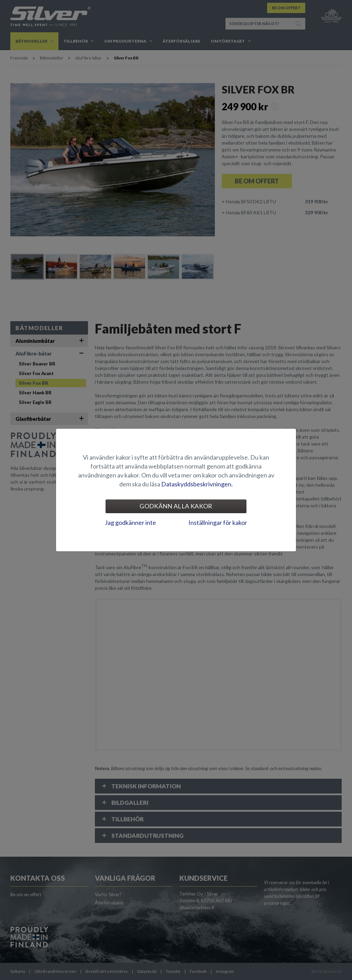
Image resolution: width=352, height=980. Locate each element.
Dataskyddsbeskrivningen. (197, 484)
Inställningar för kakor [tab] (218, 522)
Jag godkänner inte (130, 522)
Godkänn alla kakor (176, 506)
